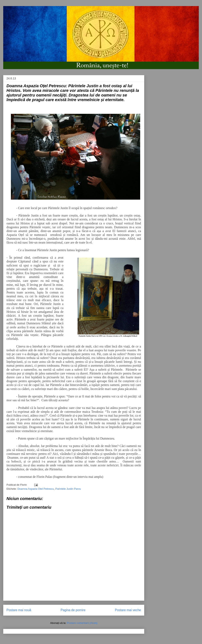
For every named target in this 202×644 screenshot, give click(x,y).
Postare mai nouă (19, 610)
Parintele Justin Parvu (68, 489)
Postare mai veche (128, 610)
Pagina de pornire (73, 610)
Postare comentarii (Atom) (82, 623)
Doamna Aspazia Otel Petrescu (36, 489)
